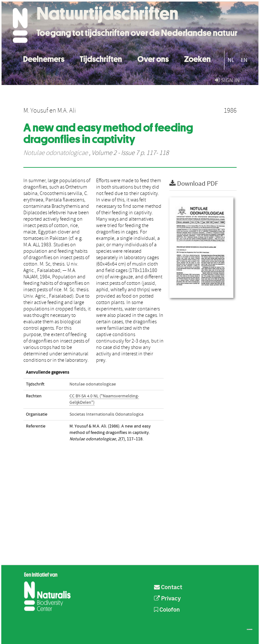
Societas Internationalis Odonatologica (106, 414)
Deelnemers (44, 58)
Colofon (167, 610)
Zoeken (197, 58)
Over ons (153, 58)
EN (244, 60)
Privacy (167, 599)
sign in (227, 80)
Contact (168, 588)
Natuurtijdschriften (107, 13)
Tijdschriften (101, 58)
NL (231, 60)
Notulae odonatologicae (56, 153)
